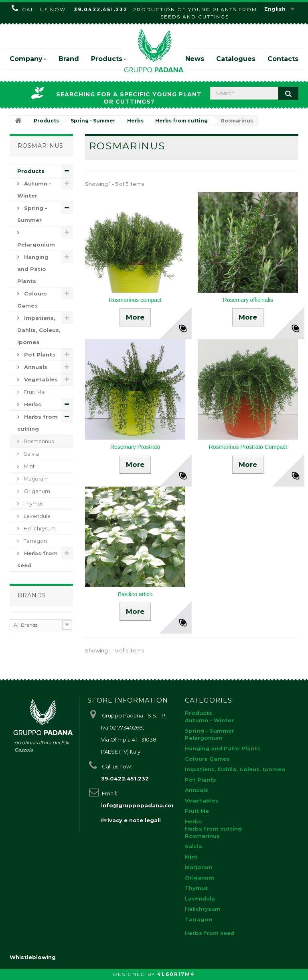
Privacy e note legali (131, 820)
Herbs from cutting (37, 423)
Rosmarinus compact (135, 300)
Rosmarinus (38, 441)
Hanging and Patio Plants (33, 269)
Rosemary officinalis (248, 300)
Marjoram (35, 479)
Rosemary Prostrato (135, 447)
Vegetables (40, 379)
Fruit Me (34, 392)
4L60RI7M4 (176, 974)
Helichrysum (39, 528)
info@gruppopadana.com (139, 805)
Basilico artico (135, 594)
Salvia (31, 454)
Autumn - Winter (34, 189)
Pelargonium (36, 244)
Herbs (32, 404)
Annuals (35, 367)
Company (28, 59)
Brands (32, 595)
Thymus (33, 503)
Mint (29, 466)
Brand (69, 59)
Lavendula (36, 516)
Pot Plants (39, 355)
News (195, 59)
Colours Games (32, 300)
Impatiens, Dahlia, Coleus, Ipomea (39, 330)
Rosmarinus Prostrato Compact (248, 447)
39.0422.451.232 (101, 9)
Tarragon (35, 541)
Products (109, 59)
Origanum (36, 491)
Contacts (283, 59)
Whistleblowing (33, 957)
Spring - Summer (32, 214)
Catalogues (236, 59)
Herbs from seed (37, 559)
